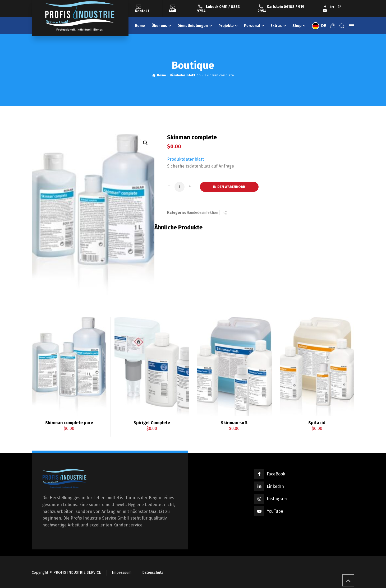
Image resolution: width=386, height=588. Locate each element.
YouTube (275, 511)
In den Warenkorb (229, 187)
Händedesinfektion (185, 75)
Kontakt (142, 11)
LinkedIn (275, 486)
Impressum (122, 573)
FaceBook (276, 474)
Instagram (277, 499)
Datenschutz (153, 573)
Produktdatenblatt (185, 159)
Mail (173, 11)
